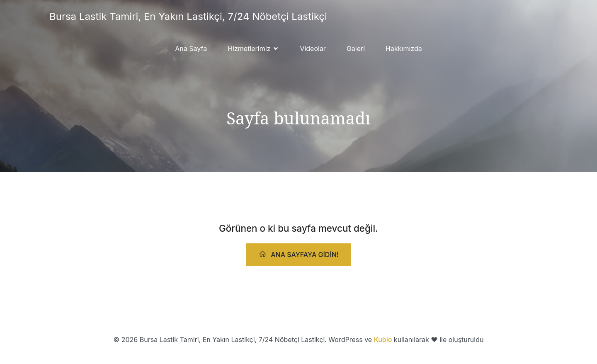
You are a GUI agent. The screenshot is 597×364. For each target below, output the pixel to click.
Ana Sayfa (191, 49)
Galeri (356, 49)
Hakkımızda (404, 49)
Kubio (383, 340)
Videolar (313, 49)
